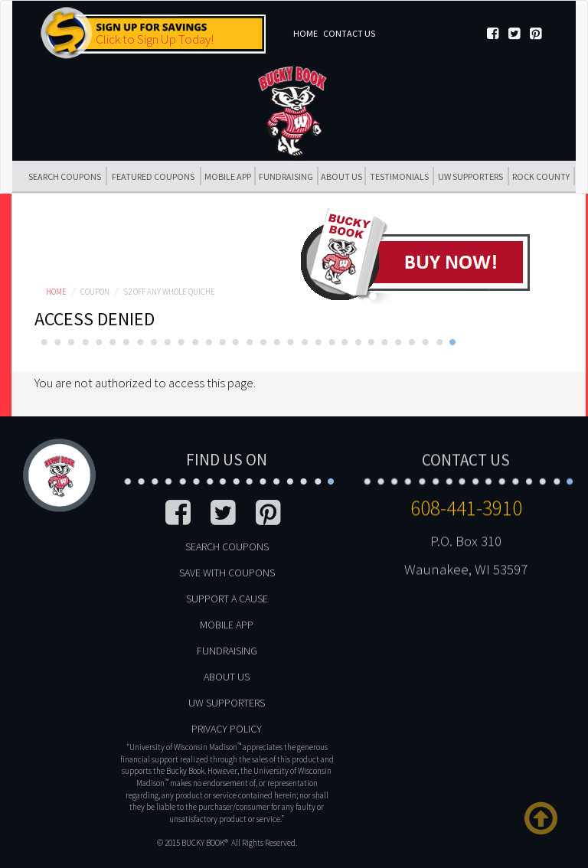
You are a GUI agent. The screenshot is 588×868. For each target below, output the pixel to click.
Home (305, 33)
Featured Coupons (153, 176)
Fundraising (286, 176)
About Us (341, 176)
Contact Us (349, 33)
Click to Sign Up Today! (155, 39)
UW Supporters (470, 176)
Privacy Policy (227, 729)
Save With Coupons (227, 573)
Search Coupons (65, 176)
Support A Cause (227, 599)
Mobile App (228, 176)
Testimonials (399, 176)
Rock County (541, 176)
